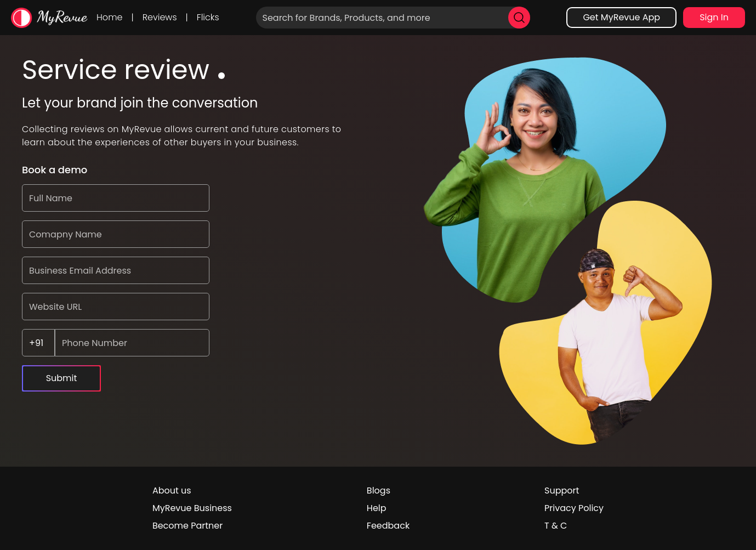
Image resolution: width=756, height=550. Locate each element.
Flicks (208, 17)
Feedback (388, 526)
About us (172, 491)
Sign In (714, 17)
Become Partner (187, 526)
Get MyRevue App (621, 17)
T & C (556, 526)
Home (109, 17)
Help (377, 508)
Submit (62, 378)
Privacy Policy (574, 508)
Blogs (379, 491)
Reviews (160, 17)
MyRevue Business (192, 508)
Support (562, 491)
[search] (519, 18)
